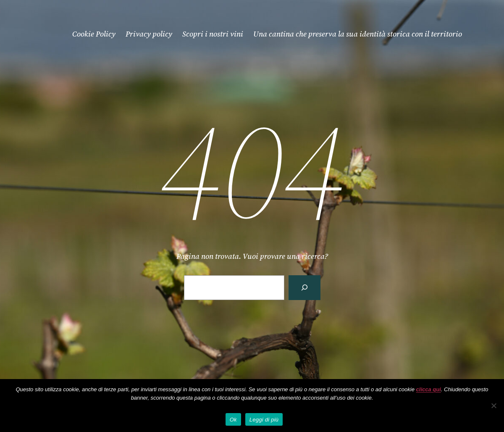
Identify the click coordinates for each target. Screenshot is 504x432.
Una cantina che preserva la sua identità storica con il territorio (358, 34)
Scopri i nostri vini (213, 34)
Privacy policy (149, 34)
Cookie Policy (94, 34)
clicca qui (429, 389)
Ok (233, 420)
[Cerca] (304, 288)
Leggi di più (264, 420)
